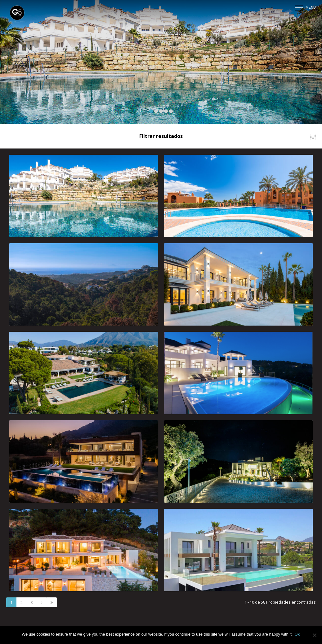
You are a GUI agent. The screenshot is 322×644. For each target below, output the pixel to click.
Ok (297, 634)
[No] (314, 635)
